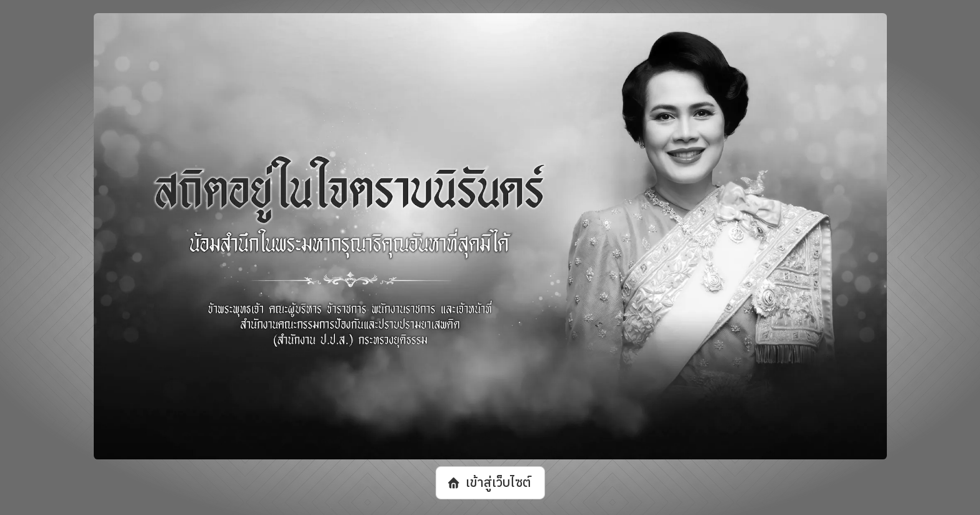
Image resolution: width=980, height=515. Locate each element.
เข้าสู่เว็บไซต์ (498, 482)
